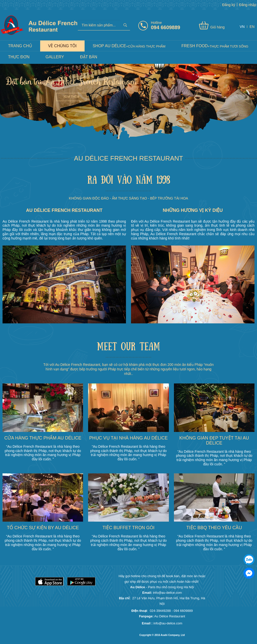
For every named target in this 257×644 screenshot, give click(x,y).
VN (242, 27)
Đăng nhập (248, 5)
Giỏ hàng (217, 27)
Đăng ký (229, 5)
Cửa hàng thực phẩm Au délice (43, 438)
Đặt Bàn (89, 57)
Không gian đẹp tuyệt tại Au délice (214, 440)
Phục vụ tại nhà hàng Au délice (129, 438)
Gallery (55, 57)
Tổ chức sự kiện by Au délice (43, 528)
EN (252, 27)
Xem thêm (20, 97)
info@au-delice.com (167, 593)
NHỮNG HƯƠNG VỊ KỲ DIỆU (193, 210)
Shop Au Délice (129, 46)
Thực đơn (19, 57)
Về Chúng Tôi (62, 46)
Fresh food (215, 46)
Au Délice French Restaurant (64, 210)
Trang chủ (20, 46)
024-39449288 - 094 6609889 (171, 611)
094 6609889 (166, 27)
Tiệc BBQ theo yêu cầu (214, 528)
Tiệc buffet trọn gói (128, 528)
